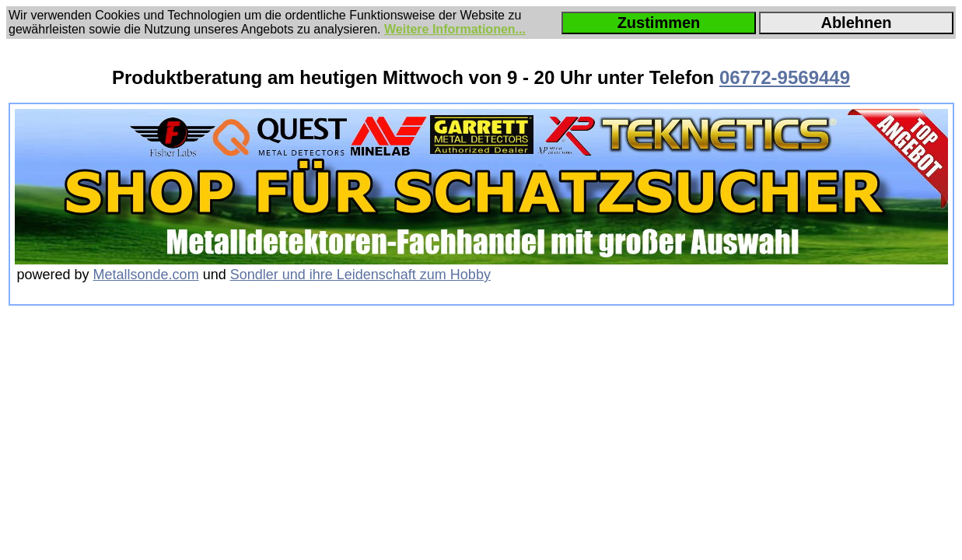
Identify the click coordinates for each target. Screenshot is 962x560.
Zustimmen (659, 23)
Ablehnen (856, 23)
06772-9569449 (785, 77)
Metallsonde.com (146, 275)
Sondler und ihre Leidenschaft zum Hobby (360, 275)
